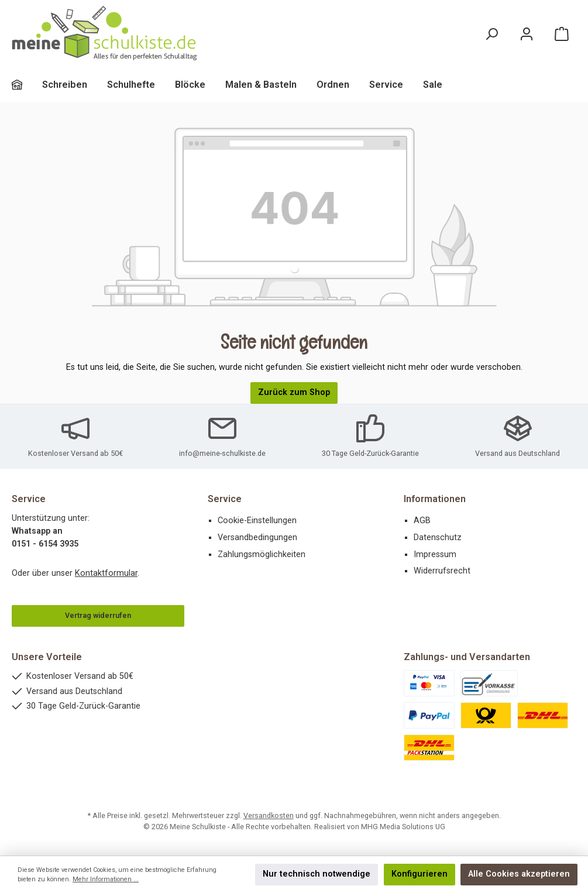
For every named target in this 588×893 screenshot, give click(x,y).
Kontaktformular (106, 573)
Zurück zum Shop (294, 392)
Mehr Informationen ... (106, 879)
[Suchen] (491, 34)
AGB (422, 521)
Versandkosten (269, 815)
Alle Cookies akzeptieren (519, 874)
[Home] (27, 85)
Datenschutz (438, 537)
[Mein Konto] (527, 34)
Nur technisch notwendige (317, 874)
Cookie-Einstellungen (257, 521)
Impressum (435, 554)
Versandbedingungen (257, 537)
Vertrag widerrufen (98, 615)
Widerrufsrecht (442, 571)
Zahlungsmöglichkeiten (262, 554)
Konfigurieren (419, 874)
